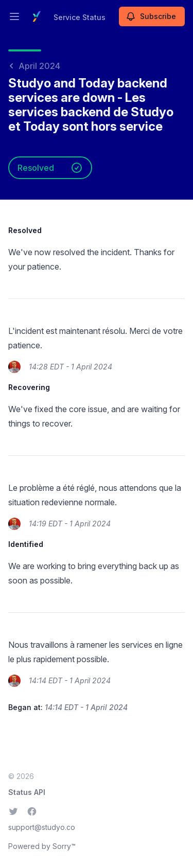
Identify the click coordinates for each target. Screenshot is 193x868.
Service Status (80, 17)
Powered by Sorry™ (42, 846)
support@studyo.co (42, 827)
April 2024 (34, 66)
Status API (27, 792)
